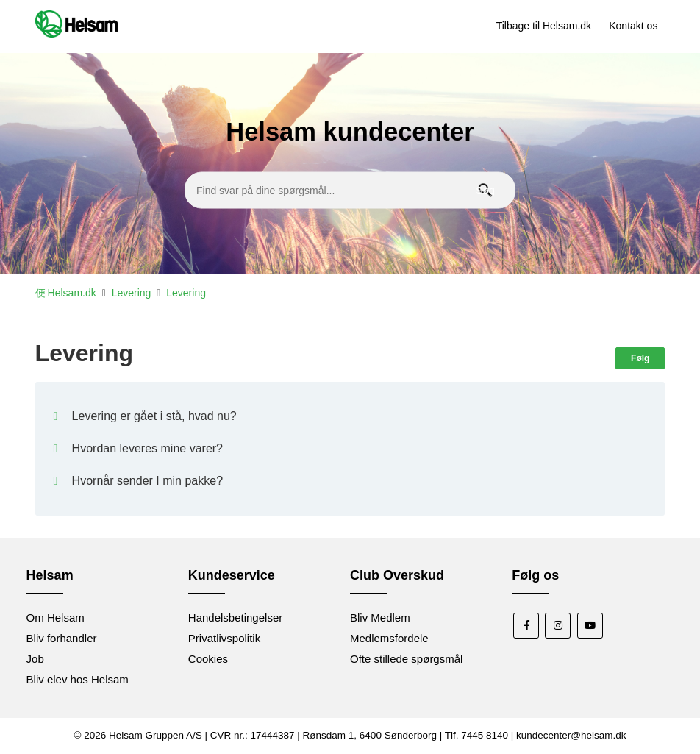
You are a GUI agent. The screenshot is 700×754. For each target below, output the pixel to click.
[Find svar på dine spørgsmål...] (350, 190)
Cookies (208, 659)
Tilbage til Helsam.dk (544, 26)
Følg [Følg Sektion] (640, 358)
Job (35, 659)
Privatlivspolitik (224, 638)
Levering (132, 293)
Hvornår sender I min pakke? (147, 481)
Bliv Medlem (380, 618)
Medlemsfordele (389, 638)
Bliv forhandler (62, 638)
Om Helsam (56, 618)
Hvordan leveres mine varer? (147, 448)
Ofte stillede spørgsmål (406, 659)
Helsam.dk (72, 293)
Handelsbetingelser (235, 618)
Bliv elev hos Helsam (78, 679)
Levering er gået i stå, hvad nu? (154, 416)
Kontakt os (633, 26)
